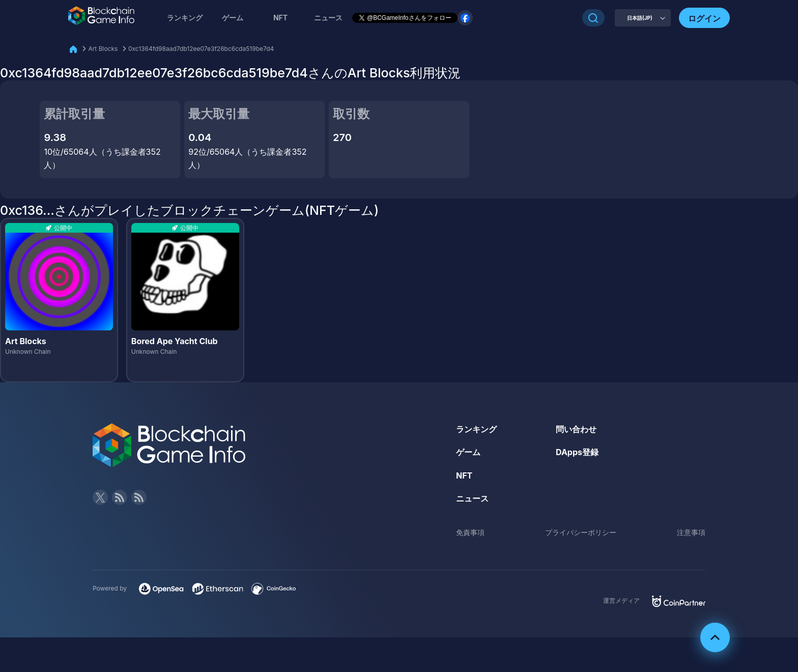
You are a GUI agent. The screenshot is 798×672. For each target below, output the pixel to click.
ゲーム (233, 18)
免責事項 (470, 532)
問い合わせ (576, 429)
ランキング (185, 18)
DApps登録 (577, 452)
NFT (280, 18)
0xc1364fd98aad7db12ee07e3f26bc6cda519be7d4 (201, 49)
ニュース (472, 498)
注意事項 (691, 532)
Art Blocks (103, 49)
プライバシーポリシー (581, 532)
